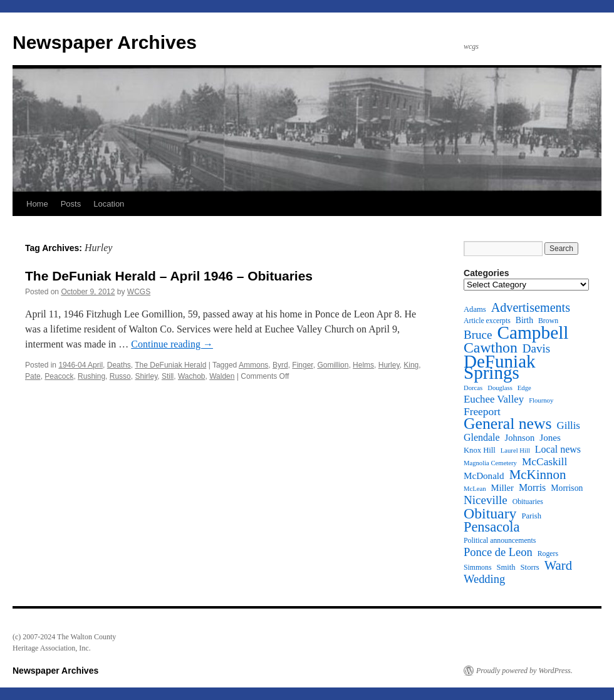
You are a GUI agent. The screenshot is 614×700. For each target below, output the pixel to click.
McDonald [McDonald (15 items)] (484, 476)
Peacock (59, 376)
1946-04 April (81, 365)
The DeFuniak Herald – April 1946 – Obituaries (169, 276)
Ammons (253, 365)
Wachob (192, 376)
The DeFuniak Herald (170, 365)
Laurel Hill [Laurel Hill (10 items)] (515, 450)
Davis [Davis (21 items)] (536, 349)
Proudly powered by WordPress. (524, 671)
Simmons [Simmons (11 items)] (477, 568)
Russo (120, 376)
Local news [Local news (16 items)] (558, 449)
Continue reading (172, 344)
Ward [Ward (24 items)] (558, 565)
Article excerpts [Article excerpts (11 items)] (487, 321)
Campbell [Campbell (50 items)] (533, 332)
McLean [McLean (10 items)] (475, 489)
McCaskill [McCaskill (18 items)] (544, 462)
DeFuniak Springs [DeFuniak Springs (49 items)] (500, 367)
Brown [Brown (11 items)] (548, 321)
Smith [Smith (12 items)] (506, 567)
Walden (222, 376)
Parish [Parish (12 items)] (531, 516)
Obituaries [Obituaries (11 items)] (528, 502)
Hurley (389, 365)
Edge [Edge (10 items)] (524, 388)
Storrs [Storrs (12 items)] (530, 567)
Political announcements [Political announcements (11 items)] (500, 541)
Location (109, 204)
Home (37, 204)
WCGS (139, 292)
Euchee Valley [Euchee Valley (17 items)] (494, 399)
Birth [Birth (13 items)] (524, 320)
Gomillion (333, 365)
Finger (302, 365)
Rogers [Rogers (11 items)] (548, 554)
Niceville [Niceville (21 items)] (486, 500)
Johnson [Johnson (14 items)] (520, 438)
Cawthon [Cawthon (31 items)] (491, 347)
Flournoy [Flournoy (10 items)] (541, 400)
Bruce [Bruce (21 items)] (478, 335)
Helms (363, 365)
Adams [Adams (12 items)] (475, 309)
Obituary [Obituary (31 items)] (490, 513)
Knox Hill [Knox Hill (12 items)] (480, 450)
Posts (71, 204)
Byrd (280, 365)
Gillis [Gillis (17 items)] (569, 426)
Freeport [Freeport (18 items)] (482, 412)
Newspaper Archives (105, 42)
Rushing (91, 376)
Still (168, 376)
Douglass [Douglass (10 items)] (500, 388)
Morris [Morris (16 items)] (532, 487)
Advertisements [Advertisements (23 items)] (531, 307)
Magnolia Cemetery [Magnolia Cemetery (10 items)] (490, 463)
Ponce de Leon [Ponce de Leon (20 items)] (498, 552)
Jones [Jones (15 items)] (550, 438)
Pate (33, 376)
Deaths (119, 365)
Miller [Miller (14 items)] (502, 488)
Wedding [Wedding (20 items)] (484, 579)
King (411, 365)
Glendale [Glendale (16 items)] (482, 437)
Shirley (146, 376)
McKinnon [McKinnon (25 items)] (538, 475)
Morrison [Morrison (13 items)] (567, 488)
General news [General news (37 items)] (508, 424)
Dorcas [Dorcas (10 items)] (473, 388)
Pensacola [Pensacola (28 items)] (492, 527)
